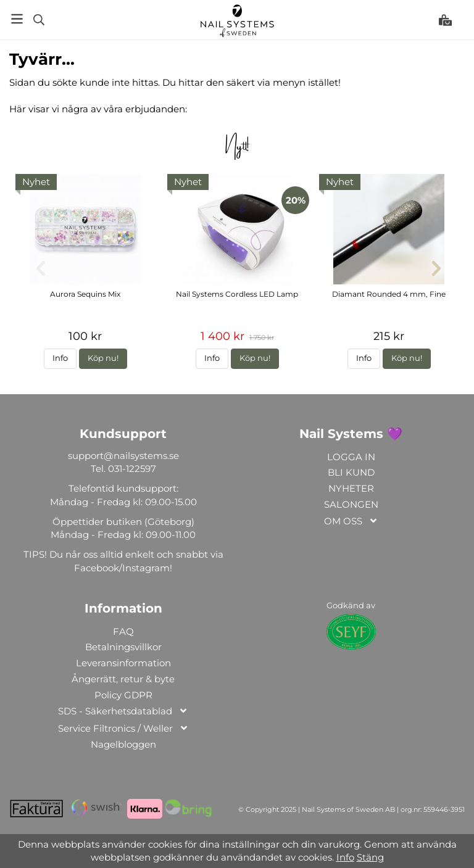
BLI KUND (351, 472)
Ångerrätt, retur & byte (123, 679)
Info (60, 358)
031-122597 (132, 469)
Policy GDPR (123, 695)
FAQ (123, 631)
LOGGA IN (351, 457)
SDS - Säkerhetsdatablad (123, 712)
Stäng (370, 857)
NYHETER (351, 488)
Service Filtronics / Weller (123, 729)
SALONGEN (351, 504)
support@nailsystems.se (123, 456)
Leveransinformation (123, 663)
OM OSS (351, 522)
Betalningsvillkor (123, 647)
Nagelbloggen (123, 744)
